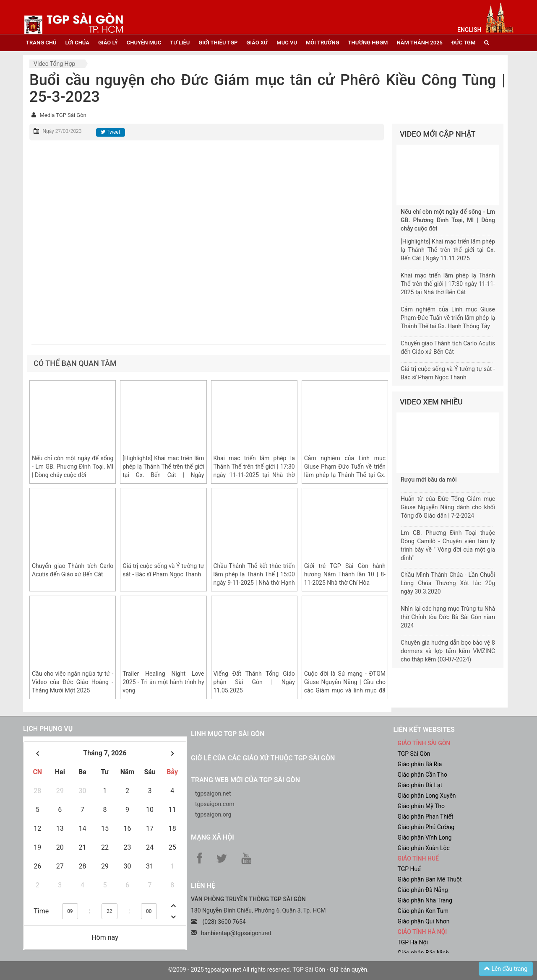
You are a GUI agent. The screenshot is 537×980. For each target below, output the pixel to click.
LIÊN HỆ (203, 885)
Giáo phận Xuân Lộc (424, 848)
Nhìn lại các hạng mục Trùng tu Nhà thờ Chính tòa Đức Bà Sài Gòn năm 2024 (448, 617)
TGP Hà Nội (413, 942)
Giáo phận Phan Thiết (426, 817)
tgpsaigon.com (215, 804)
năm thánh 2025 (420, 43)
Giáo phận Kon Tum (423, 911)
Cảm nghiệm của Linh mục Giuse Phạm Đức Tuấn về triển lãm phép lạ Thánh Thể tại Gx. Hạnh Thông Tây (448, 318)
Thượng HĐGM (368, 43)
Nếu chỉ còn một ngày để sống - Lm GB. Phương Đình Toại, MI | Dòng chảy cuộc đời (73, 467)
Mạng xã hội (212, 837)
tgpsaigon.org (213, 814)
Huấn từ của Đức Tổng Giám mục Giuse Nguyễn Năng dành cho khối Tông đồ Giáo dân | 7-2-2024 (448, 507)
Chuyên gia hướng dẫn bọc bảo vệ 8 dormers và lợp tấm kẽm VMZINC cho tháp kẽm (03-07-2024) (448, 651)
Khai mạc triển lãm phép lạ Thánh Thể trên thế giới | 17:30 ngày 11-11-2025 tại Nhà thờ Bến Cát (448, 284)
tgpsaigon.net (213, 793)
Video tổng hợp (54, 64)
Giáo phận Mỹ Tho (421, 806)
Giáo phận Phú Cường (426, 827)
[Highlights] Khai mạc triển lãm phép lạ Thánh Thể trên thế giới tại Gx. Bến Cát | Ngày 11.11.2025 (448, 250)
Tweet (110, 132)
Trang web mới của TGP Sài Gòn (245, 780)
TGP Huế (409, 869)
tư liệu (180, 43)
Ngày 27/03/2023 (62, 131)
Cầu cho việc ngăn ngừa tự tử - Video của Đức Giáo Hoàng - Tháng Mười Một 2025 (73, 682)
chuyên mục (144, 43)
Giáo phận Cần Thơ (422, 775)
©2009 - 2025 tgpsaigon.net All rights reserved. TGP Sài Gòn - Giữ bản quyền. (268, 970)
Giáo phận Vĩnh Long (425, 837)
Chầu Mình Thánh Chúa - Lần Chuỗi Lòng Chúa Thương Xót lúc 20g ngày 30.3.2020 (448, 583)
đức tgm (463, 43)
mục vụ (287, 43)
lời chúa (77, 43)
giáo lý (108, 43)
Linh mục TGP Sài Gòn (228, 734)
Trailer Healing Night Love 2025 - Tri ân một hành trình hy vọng (163, 682)
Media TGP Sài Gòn (63, 115)
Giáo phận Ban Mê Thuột (430, 879)
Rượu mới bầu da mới (429, 480)
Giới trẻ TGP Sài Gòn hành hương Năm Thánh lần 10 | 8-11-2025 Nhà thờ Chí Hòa (345, 574)
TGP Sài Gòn (414, 754)
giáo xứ (257, 43)
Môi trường (323, 43)
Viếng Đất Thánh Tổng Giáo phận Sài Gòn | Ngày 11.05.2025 (254, 682)
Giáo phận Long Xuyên (427, 796)
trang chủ (41, 43)
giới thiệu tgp (218, 43)
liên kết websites (424, 730)
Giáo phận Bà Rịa (420, 764)
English (469, 30)
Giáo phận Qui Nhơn (424, 921)
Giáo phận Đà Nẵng (423, 890)
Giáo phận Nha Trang (425, 900)
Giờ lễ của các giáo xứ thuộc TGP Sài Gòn (263, 758)
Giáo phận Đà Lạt (420, 785)
